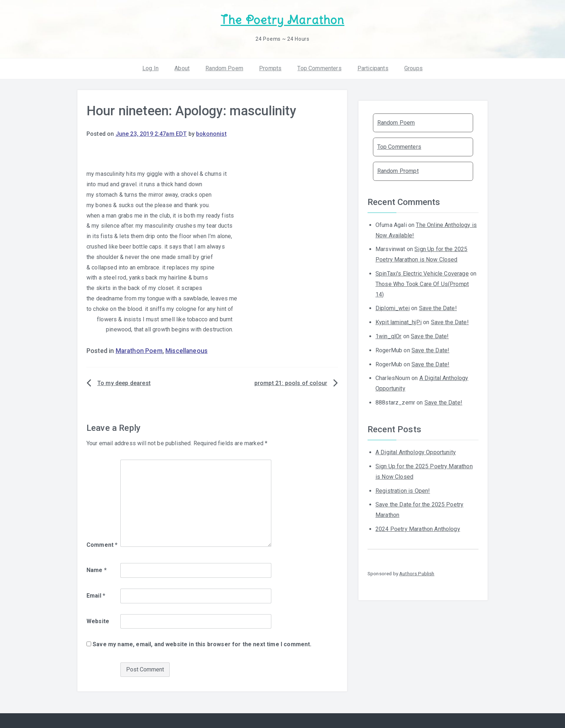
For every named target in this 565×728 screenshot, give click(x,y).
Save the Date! (438, 308)
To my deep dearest (124, 383)
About (182, 68)
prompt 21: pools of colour (291, 383)
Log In (150, 68)
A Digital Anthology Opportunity (416, 452)
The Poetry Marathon (282, 20)
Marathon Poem (139, 351)
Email (96, 596)
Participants (373, 68)
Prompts (270, 68)
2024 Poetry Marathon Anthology (418, 529)
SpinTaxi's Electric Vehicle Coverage (422, 274)
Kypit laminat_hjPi (399, 322)
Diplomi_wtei (393, 308)
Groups (413, 68)
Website (98, 621)
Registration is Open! (403, 491)
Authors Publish (417, 573)
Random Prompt (398, 171)
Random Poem (224, 68)
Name (97, 570)
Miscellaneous (186, 351)
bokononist (211, 134)
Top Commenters (319, 68)
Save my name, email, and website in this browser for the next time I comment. (202, 644)
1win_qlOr (388, 336)
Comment (102, 545)
